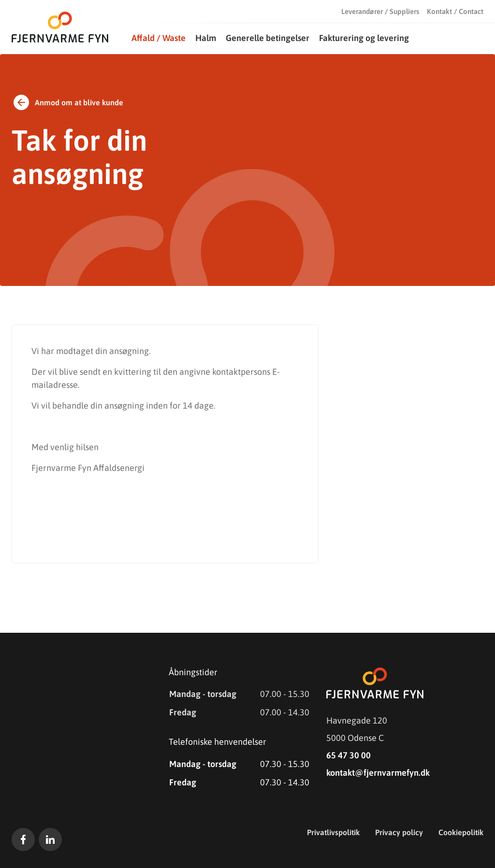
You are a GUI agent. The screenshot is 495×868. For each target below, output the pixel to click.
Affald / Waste (159, 38)
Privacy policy (399, 832)
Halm (206, 38)
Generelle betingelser (268, 38)
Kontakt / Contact (455, 11)
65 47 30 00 (349, 755)
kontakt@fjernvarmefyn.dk (378, 773)
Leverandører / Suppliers (380, 11)
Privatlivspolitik (333, 832)
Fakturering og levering (364, 38)
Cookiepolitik (461, 832)
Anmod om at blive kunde (67, 102)
